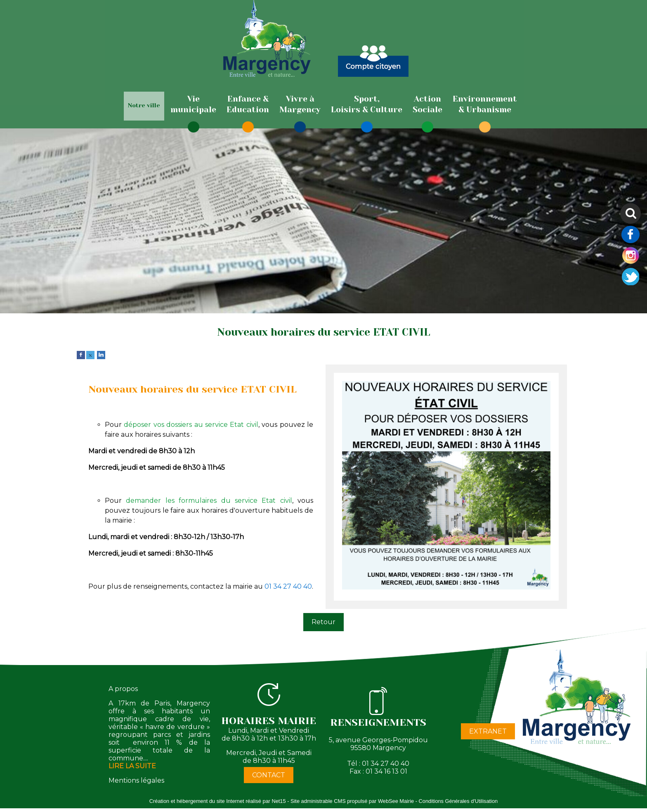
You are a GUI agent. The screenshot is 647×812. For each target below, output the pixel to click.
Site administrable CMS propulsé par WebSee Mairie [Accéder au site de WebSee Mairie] (352, 801)
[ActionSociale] (427, 104)
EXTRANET (488, 731)
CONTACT (269, 775)
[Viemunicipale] (193, 104)
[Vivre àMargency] (300, 104)
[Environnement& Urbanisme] (485, 104)
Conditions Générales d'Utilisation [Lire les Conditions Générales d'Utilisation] (458, 801)
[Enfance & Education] (248, 104)
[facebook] (81, 354)
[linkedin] (101, 354)
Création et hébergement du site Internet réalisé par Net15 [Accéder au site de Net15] (218, 801)
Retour (323, 622)
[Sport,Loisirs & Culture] (367, 104)
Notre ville (144, 105)
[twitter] (90, 354)
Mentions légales (136, 780)
